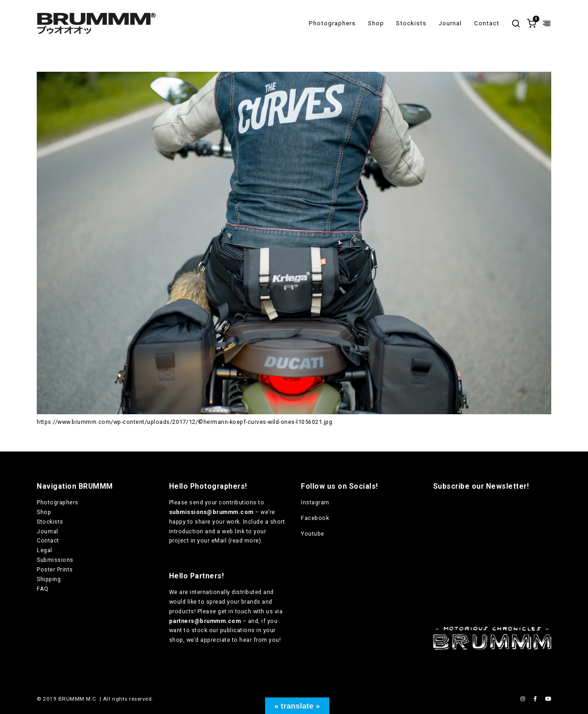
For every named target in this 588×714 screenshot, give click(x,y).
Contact (487, 23)
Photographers (332, 23)
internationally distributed (226, 592)
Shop (376, 23)
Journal (450, 23)
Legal (45, 550)
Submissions (55, 560)
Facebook (315, 518)
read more (245, 540)
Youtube (313, 534)
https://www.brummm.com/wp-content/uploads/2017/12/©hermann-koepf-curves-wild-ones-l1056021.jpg (184, 422)
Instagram (315, 502)
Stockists (411, 23)
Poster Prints (55, 569)
